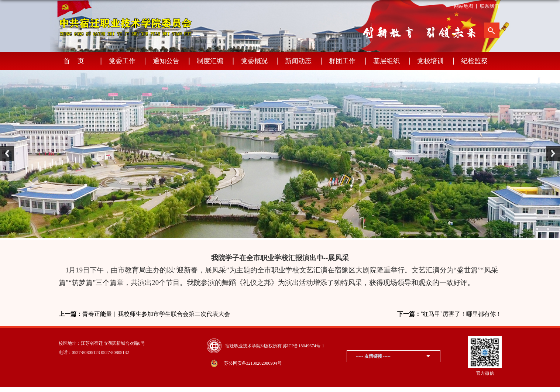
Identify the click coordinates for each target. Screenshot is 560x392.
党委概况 (254, 61)
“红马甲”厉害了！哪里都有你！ (449, 314)
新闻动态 (298, 61)
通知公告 (166, 61)
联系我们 (489, 6)
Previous (7, 154)
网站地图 (464, 6)
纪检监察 (474, 61)
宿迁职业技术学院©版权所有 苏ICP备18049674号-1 (275, 346)
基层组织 (386, 61)
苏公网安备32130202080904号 (253, 363)
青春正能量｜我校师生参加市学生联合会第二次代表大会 (144, 314)
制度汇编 (210, 61)
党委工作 (122, 61)
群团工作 (342, 61)
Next (553, 154)
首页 (78, 61)
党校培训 (430, 61)
